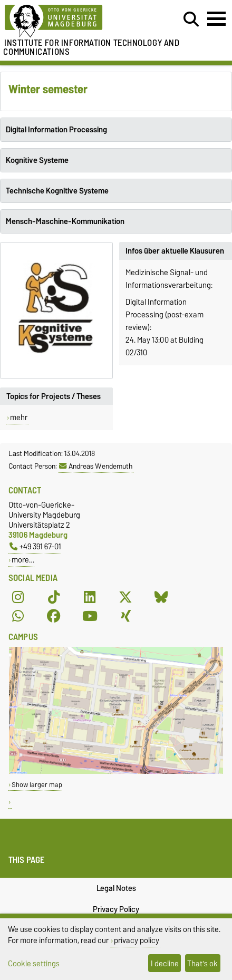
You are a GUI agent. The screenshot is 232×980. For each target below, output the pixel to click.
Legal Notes (116, 888)
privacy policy (137, 940)
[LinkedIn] (90, 597)
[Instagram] (18, 597)
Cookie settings (34, 963)
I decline (165, 963)
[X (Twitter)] (125, 597)
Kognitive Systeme (37, 160)
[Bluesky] (161, 597)
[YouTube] (90, 616)
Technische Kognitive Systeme (57, 191)
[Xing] (125, 616)
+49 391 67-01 (35, 546)
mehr (19, 418)
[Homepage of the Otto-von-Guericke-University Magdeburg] (71, 21)
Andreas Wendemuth (96, 466)
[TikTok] (54, 597)
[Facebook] (54, 616)
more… (23, 560)
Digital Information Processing (56, 130)
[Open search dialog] (191, 20)
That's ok (202, 963)
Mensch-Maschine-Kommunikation (65, 221)
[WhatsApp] (18, 616)
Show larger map (37, 785)
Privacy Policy (116, 909)
